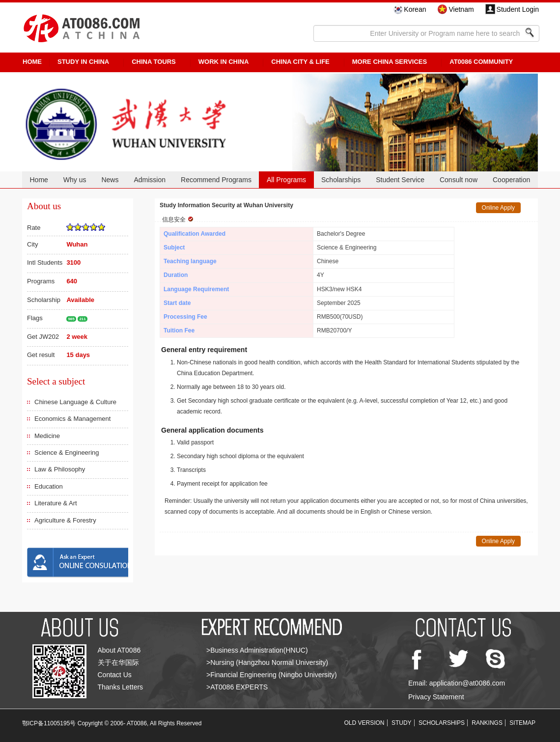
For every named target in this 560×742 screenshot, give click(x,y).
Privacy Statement (436, 697)
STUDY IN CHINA (83, 62)
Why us (75, 180)
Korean (415, 9)
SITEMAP (522, 723)
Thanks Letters (121, 687)
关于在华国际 (118, 662)
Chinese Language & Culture (75, 402)
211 (82, 319)
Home (39, 180)
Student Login (518, 9)
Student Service (400, 180)
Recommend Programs (216, 180)
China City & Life (300, 62)
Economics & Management (72, 419)
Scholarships (341, 180)
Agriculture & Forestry (65, 520)
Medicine (47, 436)
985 (71, 319)
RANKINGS (487, 723)
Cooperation (511, 180)
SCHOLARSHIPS (442, 723)
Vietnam (461, 9)
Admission (150, 180)
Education (49, 486)
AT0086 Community (481, 62)
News (110, 180)
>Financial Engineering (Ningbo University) (272, 675)
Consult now (459, 180)
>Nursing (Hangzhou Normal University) (267, 662)
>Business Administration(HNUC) (257, 650)
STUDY (402, 723)
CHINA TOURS (154, 62)
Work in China (224, 62)
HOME (32, 62)
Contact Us (115, 675)
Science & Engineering (67, 453)
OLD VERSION (364, 723)
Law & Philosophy (60, 469)
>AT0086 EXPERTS (237, 687)
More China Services (390, 62)
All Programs (286, 180)
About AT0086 (119, 650)
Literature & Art (56, 503)
